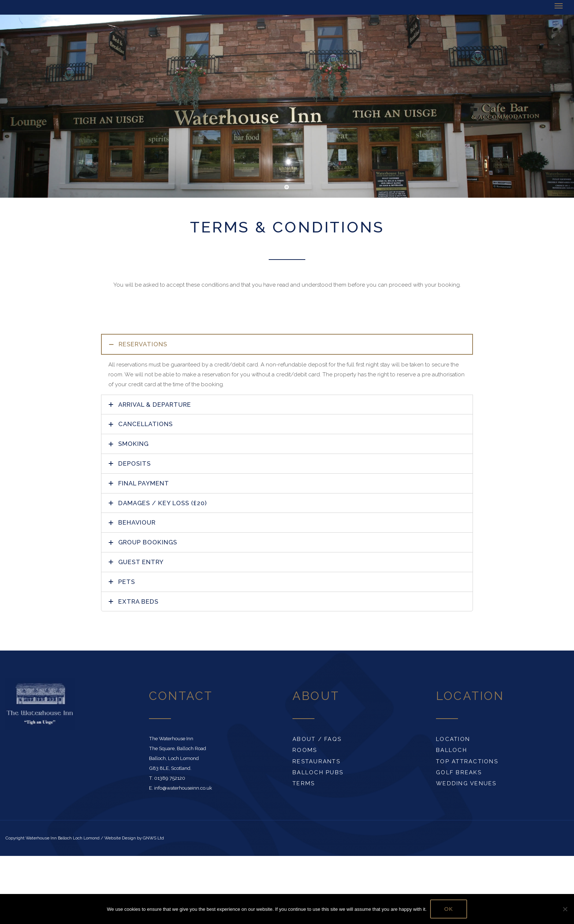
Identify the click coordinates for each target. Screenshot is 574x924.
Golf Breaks (459, 772)
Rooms (305, 750)
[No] (565, 909)
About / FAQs (317, 739)
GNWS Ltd (153, 838)
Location (453, 739)
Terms (304, 783)
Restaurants (316, 761)
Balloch (452, 750)
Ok (449, 909)
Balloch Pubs (318, 772)
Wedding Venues (466, 783)
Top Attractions (467, 761)
